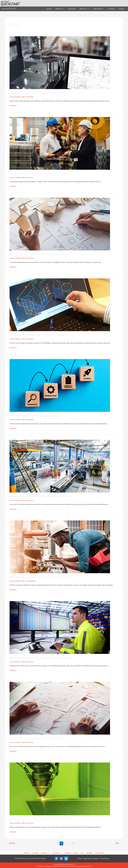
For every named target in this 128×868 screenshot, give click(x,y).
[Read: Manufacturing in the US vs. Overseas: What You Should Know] (60, 547)
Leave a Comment (15, 97)
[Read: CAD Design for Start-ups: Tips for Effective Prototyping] (60, 305)
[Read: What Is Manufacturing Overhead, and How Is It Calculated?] (60, 627)
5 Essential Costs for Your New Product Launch (36, 416)
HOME (49, 9)
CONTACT (111, 9)
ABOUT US (84, 9)
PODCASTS (72, 9)
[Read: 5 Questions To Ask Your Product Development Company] (60, 143)
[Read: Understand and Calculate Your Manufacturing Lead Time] (60, 466)
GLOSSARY (89, 853)
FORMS (121, 9)
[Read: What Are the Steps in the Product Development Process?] (60, 224)
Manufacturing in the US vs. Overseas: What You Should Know (44, 577)
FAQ (82, 853)
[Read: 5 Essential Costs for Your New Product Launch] (60, 385)
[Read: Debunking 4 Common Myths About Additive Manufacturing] (60, 789)
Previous (12, 843)
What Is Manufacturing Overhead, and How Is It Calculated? (43, 658)
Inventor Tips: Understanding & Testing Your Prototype (40, 738)
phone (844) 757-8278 (9, 9)
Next (118, 843)
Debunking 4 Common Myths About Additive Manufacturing (43, 819)
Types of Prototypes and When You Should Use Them (39, 93)
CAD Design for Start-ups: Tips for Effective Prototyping (41, 335)
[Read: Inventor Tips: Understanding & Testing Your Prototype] (60, 708)
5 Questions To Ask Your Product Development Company (42, 174)
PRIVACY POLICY (100, 853)
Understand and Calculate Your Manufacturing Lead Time (42, 496)
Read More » (14, 105)
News (25, 97)
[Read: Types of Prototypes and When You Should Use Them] (60, 63)
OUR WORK (98, 9)
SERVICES (60, 9)
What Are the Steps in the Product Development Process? (42, 254)
